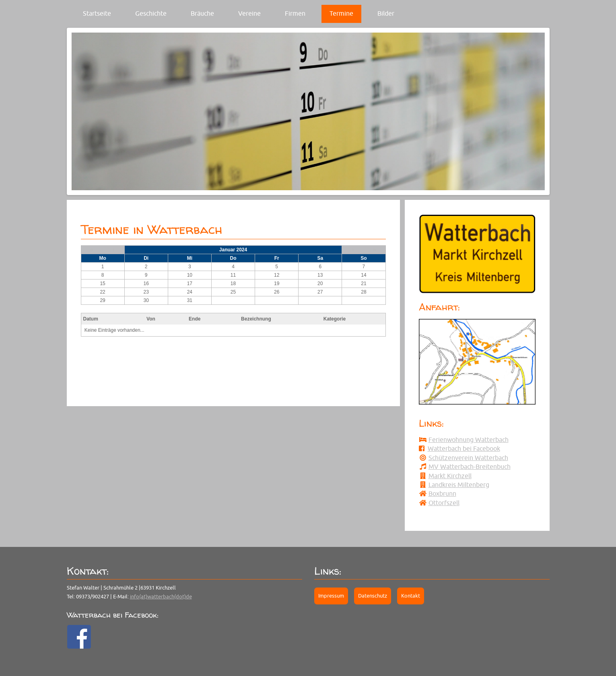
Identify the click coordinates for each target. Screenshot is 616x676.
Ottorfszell (444, 503)
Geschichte (151, 13)
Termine (341, 13)
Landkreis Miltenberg (459, 485)
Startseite (97, 13)
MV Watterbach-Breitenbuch (470, 466)
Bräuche (202, 13)
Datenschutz (373, 596)
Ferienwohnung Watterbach (469, 440)
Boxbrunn (442, 493)
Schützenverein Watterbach (468, 458)
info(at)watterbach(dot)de (161, 597)
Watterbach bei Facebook (464, 448)
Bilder (386, 13)
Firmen (295, 13)
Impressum (331, 596)
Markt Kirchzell (450, 476)
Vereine (249, 13)
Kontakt (411, 596)
